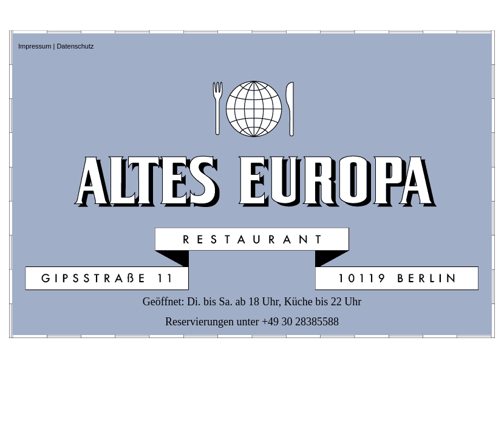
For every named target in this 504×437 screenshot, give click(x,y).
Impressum (35, 46)
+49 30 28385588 (300, 322)
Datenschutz (75, 46)
